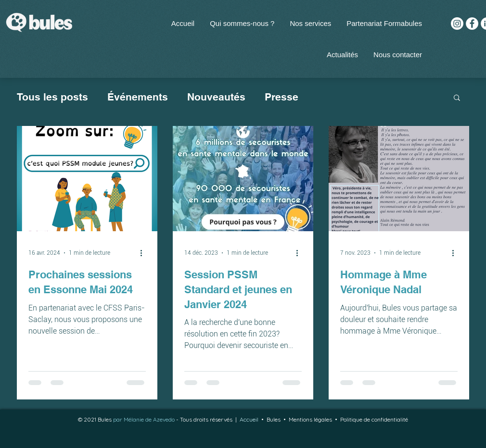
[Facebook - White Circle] (472, 24)
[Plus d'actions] (144, 253)
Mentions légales (310, 419)
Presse (281, 97)
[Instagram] (457, 24)
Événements (138, 97)
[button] (310, 23)
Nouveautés (216, 97)
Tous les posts (52, 97)
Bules (275, 419)
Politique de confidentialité (374, 419)
